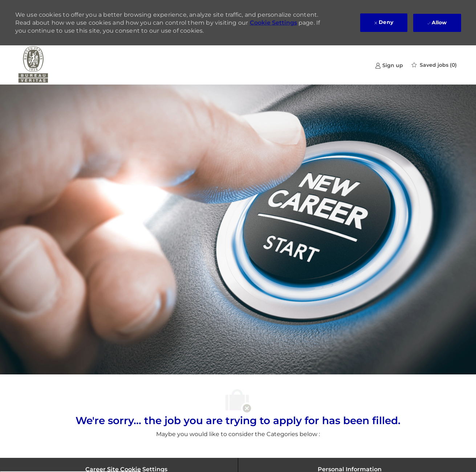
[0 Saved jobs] (434, 65)
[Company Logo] (33, 65)
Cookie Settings (273, 23)
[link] (389, 65)
